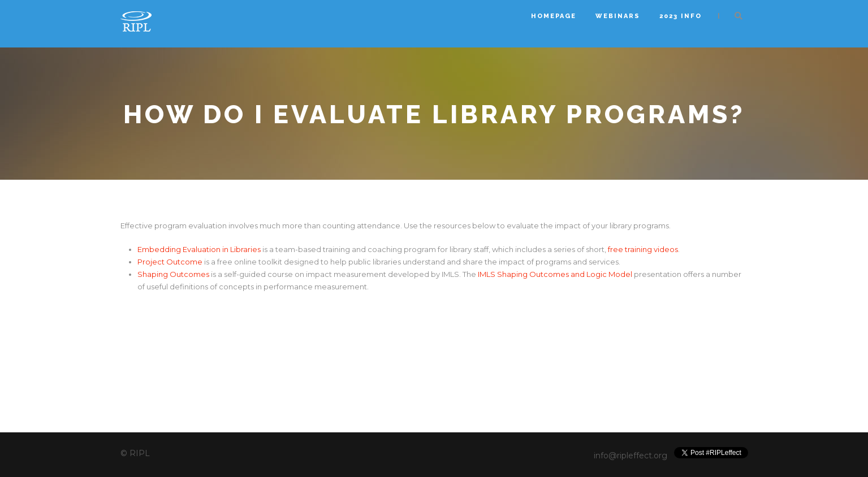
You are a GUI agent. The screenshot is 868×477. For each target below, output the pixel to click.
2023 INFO (681, 16)
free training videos (643, 249)
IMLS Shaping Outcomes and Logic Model (556, 274)
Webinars (618, 16)
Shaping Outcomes (173, 274)
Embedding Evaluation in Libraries (199, 249)
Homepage (554, 16)
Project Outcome (170, 262)
